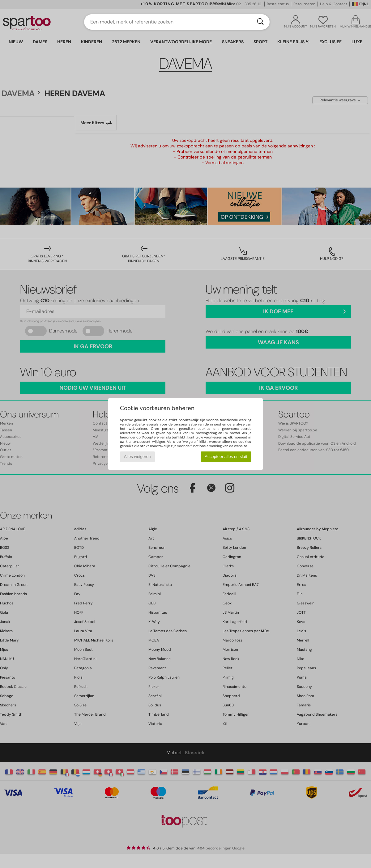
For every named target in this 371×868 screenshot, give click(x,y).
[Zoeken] (260, 22)
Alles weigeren (137, 457)
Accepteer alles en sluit (226, 457)
